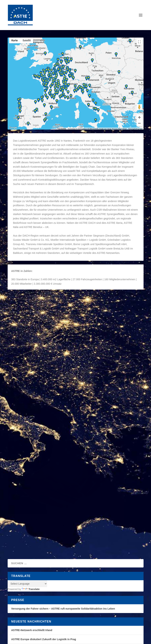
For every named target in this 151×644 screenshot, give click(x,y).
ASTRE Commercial (97, 340)
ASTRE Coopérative (28, 397)
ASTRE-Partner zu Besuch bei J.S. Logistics (38, 536)
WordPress (69, 552)
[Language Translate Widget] (27, 462)
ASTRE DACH (22, 308)
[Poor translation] (15, 579)
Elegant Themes (34, 552)
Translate (31, 467)
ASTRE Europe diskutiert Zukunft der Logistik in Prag (44, 518)
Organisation (53, 308)
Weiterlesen (23, 340)
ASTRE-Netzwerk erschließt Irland (32, 508)
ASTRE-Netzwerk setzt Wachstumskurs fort (37, 526)
